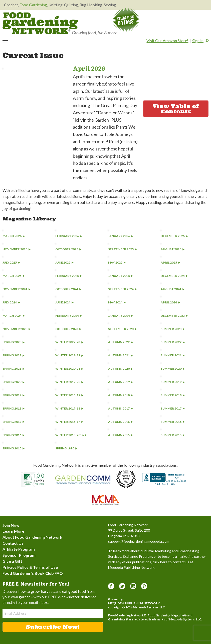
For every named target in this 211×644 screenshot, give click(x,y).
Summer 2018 (173, 395)
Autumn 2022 (121, 342)
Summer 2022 (173, 342)
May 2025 (117, 262)
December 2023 (174, 316)
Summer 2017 (173, 408)
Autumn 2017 (121, 408)
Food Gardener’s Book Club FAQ (33, 573)
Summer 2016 (173, 422)
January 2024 (121, 316)
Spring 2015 (14, 448)
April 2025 (170, 262)
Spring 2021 (14, 369)
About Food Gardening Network (32, 537)
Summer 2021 (173, 355)
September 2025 (123, 249)
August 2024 (173, 289)
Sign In (198, 41)
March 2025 (14, 276)
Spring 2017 (14, 422)
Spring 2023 (14, 342)
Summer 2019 (173, 382)
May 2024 (117, 302)
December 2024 (174, 276)
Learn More (13, 531)
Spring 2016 (14, 435)
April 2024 (170, 302)
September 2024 (123, 289)
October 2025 (68, 249)
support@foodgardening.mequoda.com (139, 541)
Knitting (56, 5)
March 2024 (14, 316)
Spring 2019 (14, 395)
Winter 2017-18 (69, 408)
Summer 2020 (173, 369)
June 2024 (64, 302)
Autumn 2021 (121, 355)
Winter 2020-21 (69, 369)
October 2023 (68, 329)
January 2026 (121, 236)
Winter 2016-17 (69, 422)
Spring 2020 (14, 382)
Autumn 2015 (121, 435)
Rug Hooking (91, 5)
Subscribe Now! (53, 627)
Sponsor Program (19, 555)
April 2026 (89, 68)
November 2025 (17, 249)
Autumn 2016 (121, 422)
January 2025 (121, 276)
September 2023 (123, 329)
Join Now (11, 525)
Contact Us (13, 543)
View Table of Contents (176, 109)
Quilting (71, 5)
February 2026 (69, 236)
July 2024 (11, 302)
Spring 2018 (14, 408)
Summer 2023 (173, 329)
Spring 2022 (14, 355)
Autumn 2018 (121, 395)
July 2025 (11, 262)
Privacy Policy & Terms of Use (30, 567)
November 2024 (17, 289)
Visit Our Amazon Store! (167, 41)
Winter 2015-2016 (71, 435)
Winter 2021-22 (69, 355)
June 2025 (64, 262)
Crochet (11, 5)
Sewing (110, 5)
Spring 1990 (66, 448)
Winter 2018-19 (69, 395)
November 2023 (17, 329)
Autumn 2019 (121, 382)
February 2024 (69, 316)
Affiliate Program (19, 549)
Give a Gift (12, 561)
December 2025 (174, 236)
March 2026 (14, 236)
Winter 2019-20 (69, 382)
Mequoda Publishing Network (134, 603)
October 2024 (68, 289)
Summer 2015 (173, 435)
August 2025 (173, 249)
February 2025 (69, 276)
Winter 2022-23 (69, 342)
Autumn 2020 (121, 369)
